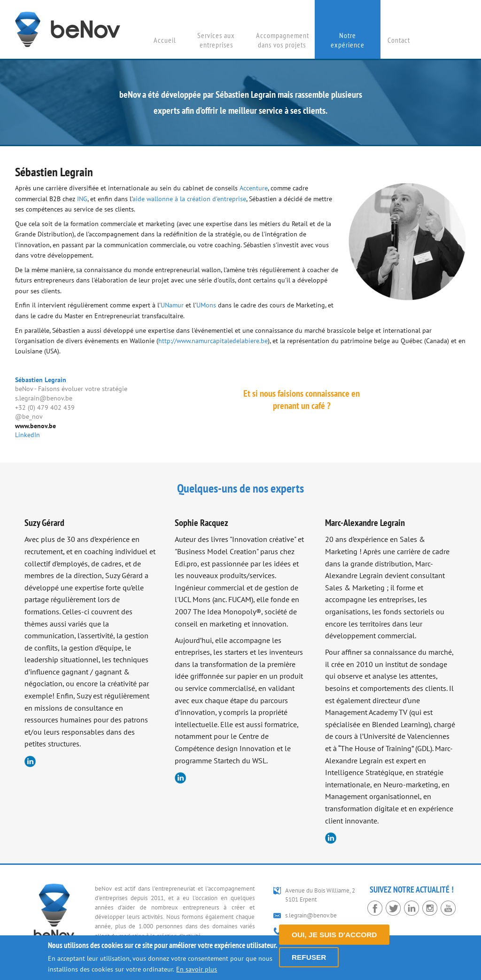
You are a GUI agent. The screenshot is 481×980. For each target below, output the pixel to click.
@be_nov (29, 416)
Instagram (430, 908)
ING (82, 199)
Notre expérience (348, 40)
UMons (206, 305)
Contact (399, 40)
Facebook (375, 908)
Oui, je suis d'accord (334, 935)
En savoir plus (197, 969)
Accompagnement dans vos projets (283, 40)
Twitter (393, 908)
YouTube (448, 908)
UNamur (172, 305)
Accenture (254, 188)
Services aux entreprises (216, 40)
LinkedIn (27, 435)
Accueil (165, 40)
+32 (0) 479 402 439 (45, 408)
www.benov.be (35, 426)
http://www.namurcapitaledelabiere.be (213, 341)
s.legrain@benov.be (44, 398)
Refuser (309, 957)
